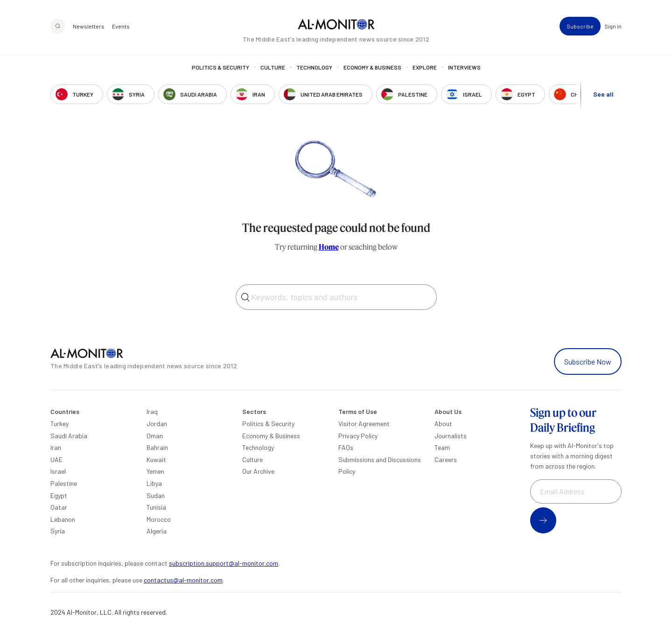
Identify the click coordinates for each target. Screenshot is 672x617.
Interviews (464, 68)
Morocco (159, 519)
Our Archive (258, 471)
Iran (56, 447)
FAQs (346, 447)
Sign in (613, 26)
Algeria (157, 531)
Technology (314, 68)
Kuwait (156, 459)
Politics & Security (220, 68)
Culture (273, 68)
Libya (154, 483)
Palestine (64, 483)
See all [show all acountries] (603, 94)
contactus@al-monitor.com (183, 580)
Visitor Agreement (364, 424)
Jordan (157, 424)
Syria (58, 531)
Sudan (156, 495)
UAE (56, 459)
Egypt (59, 495)
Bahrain (157, 447)
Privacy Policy (358, 436)
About (443, 424)
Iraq (152, 411)
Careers (446, 459)
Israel (58, 471)
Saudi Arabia (69, 436)
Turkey (59, 424)
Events (121, 26)
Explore (425, 68)
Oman (155, 436)
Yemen (155, 471)
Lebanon (63, 519)
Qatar (59, 507)
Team (442, 447)
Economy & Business (372, 68)
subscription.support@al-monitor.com (224, 563)
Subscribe (580, 26)
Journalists (451, 436)
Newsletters (89, 26)
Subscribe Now (588, 361)
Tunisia (156, 507)
